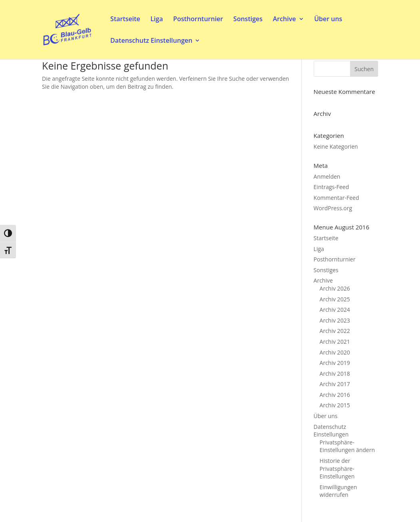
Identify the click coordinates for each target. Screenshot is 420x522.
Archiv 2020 (335, 352)
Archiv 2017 (335, 384)
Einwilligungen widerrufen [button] (338, 491)
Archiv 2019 (335, 363)
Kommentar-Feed (336, 198)
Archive (285, 20)
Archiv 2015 (335, 405)
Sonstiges (248, 20)
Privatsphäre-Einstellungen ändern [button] (347, 446)
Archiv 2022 (335, 331)
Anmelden (327, 176)
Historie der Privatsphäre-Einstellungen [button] (337, 468)
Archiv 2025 (335, 299)
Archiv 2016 (335, 395)
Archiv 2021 (335, 342)
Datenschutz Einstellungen (151, 41)
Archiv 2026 (335, 288)
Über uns (328, 20)
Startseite (125, 20)
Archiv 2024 (335, 310)
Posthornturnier (198, 20)
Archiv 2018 (335, 374)
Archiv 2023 (335, 320)
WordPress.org (333, 208)
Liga (156, 20)
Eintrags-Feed (331, 187)
